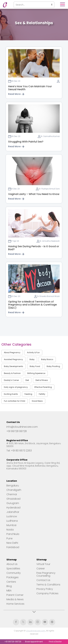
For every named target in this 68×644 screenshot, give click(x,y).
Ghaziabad (13, 499)
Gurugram (13, 503)
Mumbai (11, 525)
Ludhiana (12, 521)
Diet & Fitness (42, 380)
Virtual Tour (43, 564)
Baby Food (35, 366)
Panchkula (13, 534)
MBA (9, 591)
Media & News (15, 599)
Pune (10, 539)
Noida (10, 530)
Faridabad (13, 547)
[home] (4, 5)
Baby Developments (14, 366)
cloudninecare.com (36, 631)
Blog (9, 586)
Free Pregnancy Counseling (46, 574)
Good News (37, 401)
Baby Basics (47, 359)
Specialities (13, 569)
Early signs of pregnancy (16, 387)
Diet (27, 380)
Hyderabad (13, 508)
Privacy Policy (45, 589)
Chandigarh (14, 490)
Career (41, 569)
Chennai (12, 494)
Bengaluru (13, 486)
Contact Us (43, 580)
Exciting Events (11, 394)
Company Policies (47, 593)
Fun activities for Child (15, 401)
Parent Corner (15, 595)
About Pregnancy (12, 352)
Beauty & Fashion (12, 373)
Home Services (15, 604)
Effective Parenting (43, 387)
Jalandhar (13, 512)
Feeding (28, 394)
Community (14, 573)
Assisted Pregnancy (13, 359)
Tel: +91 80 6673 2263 (19, 451)
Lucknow (12, 516)
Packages (12, 577)
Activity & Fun (33, 352)
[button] (63, 4)
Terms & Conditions (48, 585)
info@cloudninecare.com (22, 427)
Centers (11, 582)
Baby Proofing (53, 366)
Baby (32, 359)
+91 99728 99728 (17, 431)
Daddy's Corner (11, 380)
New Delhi (12, 543)
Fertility (42, 394)
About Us (12, 564)
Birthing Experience (36, 373)
